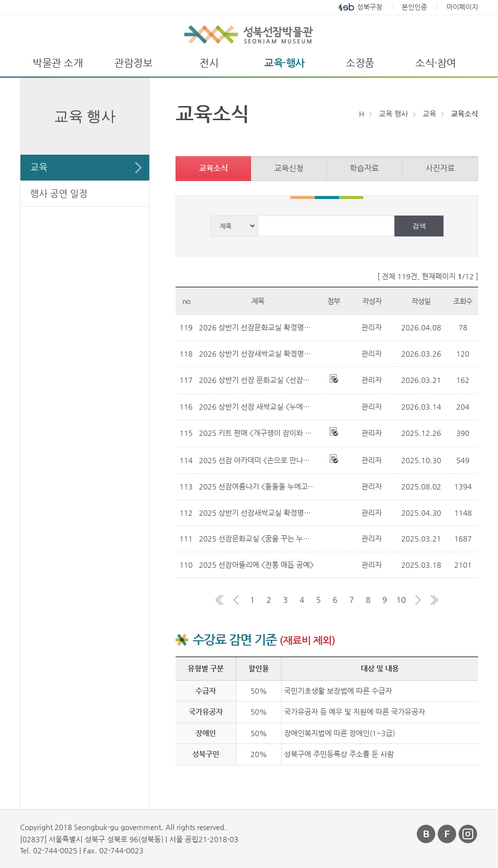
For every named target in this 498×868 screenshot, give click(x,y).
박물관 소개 (58, 63)
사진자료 (440, 168)
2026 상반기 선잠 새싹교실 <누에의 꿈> (261, 407)
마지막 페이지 (434, 600)
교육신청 (289, 168)
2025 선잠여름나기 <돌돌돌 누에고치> (259, 486)
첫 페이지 (219, 600)
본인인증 (414, 7)
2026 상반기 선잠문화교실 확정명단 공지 (263, 327)
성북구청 (370, 7)
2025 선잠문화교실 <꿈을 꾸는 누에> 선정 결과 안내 (280, 538)
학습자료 (364, 168)
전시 (209, 63)
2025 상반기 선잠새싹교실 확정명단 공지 (263, 513)
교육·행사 (285, 63)
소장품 (360, 63)
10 (401, 600)
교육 (39, 167)
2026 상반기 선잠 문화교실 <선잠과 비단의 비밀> (275, 380)
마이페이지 (462, 7)
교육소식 (213, 168)
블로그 (427, 834)
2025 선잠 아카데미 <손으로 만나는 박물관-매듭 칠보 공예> (291, 460)
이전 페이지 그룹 (236, 600)
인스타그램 (468, 834)
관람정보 (133, 63)
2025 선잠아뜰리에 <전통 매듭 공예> (256, 565)
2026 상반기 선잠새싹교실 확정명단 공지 (263, 353)
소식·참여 (436, 63)
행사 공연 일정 (59, 193)
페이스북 (447, 834)
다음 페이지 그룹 (418, 600)
